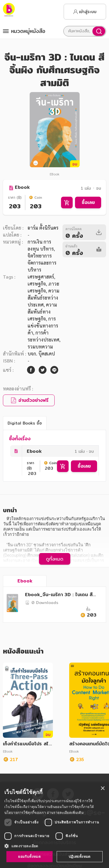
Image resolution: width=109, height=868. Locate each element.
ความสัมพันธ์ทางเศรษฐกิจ (42, 312)
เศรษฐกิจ (37, 284)
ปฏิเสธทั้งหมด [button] (80, 856)
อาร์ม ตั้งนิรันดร (43, 228)
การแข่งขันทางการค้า (43, 326)
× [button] (102, 789)
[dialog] (54, 825)
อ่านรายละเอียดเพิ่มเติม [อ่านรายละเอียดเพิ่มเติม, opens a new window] (65, 812)
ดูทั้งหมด (55, 559)
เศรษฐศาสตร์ (41, 277)
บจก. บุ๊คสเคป (41, 354)
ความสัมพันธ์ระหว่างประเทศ (43, 298)
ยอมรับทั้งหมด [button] (29, 856)
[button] (54, 846)
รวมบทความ (40, 347)
